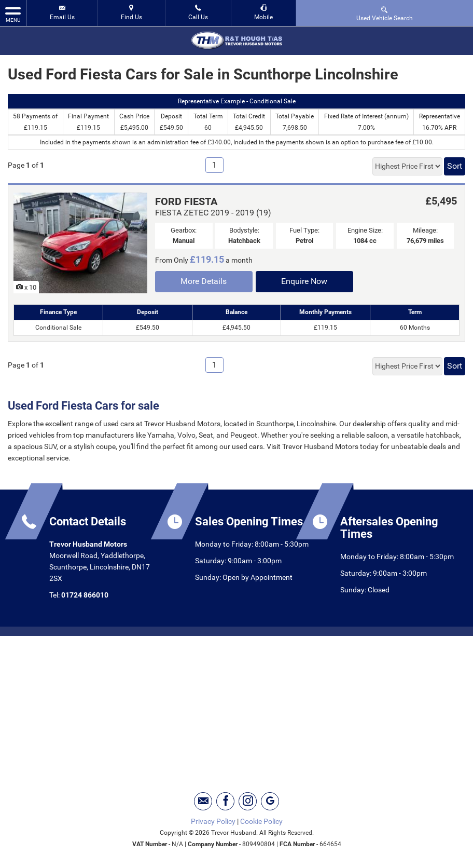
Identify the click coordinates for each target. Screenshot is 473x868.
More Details (204, 281)
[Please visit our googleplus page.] (270, 801)
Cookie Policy (261, 821)
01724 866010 (85, 595)
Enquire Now (304, 281)
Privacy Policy (213, 821)
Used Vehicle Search (385, 13)
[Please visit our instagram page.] (248, 801)
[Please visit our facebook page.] (225, 801)
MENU (13, 14)
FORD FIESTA (186, 201)
